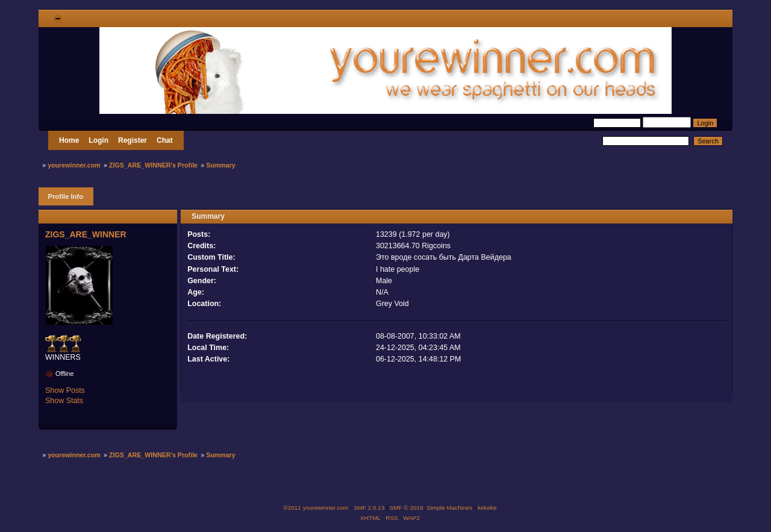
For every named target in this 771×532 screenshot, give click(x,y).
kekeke (487, 508)
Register (133, 140)
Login (98, 140)
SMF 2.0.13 (369, 508)
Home (69, 140)
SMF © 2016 (407, 508)
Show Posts (65, 390)
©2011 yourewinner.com (316, 508)
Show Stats (64, 401)
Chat (165, 140)
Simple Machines (449, 508)
